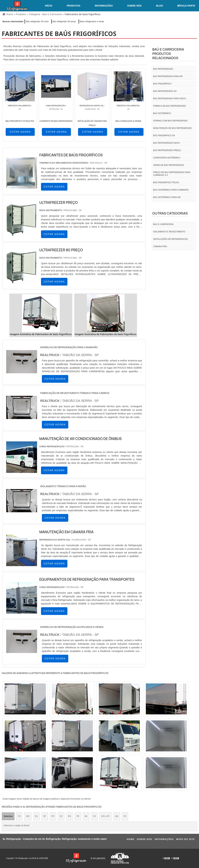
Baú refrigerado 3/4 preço (64, 22)
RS (70, 816)
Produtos (74, 6)
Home (131, 839)
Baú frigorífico (162, 84)
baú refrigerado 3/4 (165, 91)
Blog (159, 6)
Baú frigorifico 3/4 (164, 136)
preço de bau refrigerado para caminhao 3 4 (172, 174)
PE (78, 816)
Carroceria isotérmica (167, 158)
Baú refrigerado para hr (168, 76)
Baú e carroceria (163, 224)
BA (86, 816)
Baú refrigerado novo (166, 143)
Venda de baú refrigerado (169, 165)
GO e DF (105, 816)
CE (94, 816)
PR (53, 816)
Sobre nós (134, 6)
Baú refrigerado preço (167, 150)
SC (61, 816)
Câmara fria (160, 247)
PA (125, 816)
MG (28, 816)
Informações (104, 6)
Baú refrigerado (163, 69)
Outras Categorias (170, 213)
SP (45, 816)
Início (49, 6)
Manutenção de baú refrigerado (172, 128)
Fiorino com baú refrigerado (170, 121)
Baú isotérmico (162, 113)
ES (36, 816)
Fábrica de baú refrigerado (170, 106)
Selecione (8, 816)
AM (117, 816)
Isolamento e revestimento (169, 232)
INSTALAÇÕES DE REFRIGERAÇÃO (171, 239)
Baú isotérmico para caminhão (171, 190)
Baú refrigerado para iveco (170, 99)
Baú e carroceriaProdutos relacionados (168, 54)
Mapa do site (185, 839)
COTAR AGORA (20, 132)
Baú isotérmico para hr (167, 197)
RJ (19, 816)
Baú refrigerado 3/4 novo (37, 22)
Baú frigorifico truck (166, 183)
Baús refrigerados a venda (92, 22)
